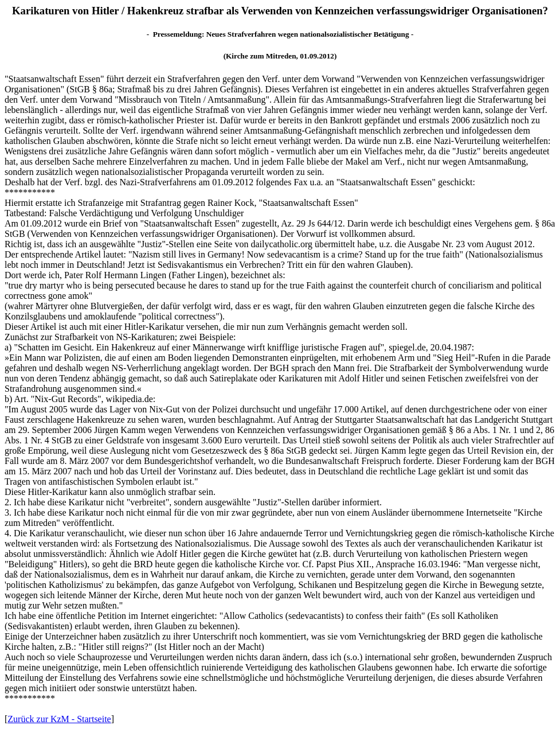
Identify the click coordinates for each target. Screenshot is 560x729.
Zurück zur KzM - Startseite (59, 719)
